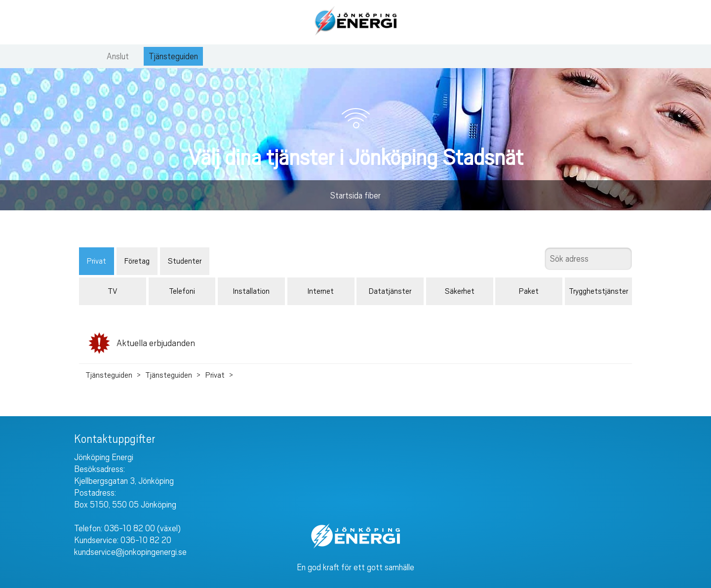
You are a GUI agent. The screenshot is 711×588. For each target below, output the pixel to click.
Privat (97, 261)
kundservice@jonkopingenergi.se (130, 552)
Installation (251, 291)
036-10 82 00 (130, 528)
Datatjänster (390, 291)
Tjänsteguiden (173, 56)
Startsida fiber (355, 196)
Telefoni (182, 291)
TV (112, 291)
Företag (137, 261)
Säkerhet (460, 291)
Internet (321, 291)
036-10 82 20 (146, 540)
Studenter (185, 261)
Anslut (118, 56)
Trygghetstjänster (598, 291)
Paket (529, 291)
